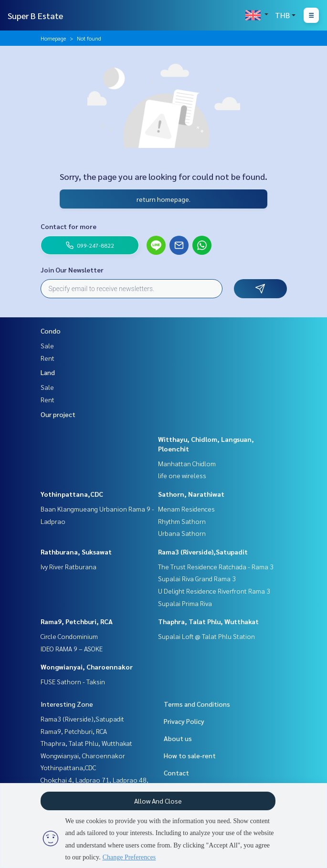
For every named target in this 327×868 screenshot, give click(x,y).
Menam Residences (186, 509)
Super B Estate (35, 16)
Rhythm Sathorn (182, 521)
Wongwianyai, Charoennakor (87, 667)
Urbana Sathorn (182, 533)
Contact (176, 773)
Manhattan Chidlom (187, 463)
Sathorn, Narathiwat (191, 494)
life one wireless (182, 475)
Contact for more (69, 226)
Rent (47, 358)
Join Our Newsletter (72, 270)
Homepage (53, 38)
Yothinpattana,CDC (72, 494)
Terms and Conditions (197, 704)
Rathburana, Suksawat (76, 552)
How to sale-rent (190, 755)
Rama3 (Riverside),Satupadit (203, 552)
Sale (47, 345)
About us (178, 738)
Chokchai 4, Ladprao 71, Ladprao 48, (95, 780)
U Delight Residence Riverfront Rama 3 (214, 591)
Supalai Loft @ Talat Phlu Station (206, 636)
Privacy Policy (184, 721)
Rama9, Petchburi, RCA (77, 621)
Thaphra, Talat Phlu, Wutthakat (208, 621)
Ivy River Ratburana (69, 566)
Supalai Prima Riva (185, 603)
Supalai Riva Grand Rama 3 (197, 578)
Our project (58, 414)
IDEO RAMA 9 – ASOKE (72, 648)
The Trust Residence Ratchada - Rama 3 (216, 566)
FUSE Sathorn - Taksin (73, 681)
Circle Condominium (69, 636)
